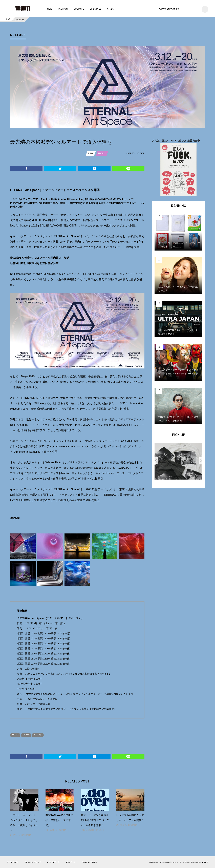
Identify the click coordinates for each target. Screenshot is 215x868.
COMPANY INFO (89, 862)
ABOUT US (71, 862)
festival (30, 735)
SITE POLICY (13, 862)
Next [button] (201, 461)
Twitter (186, 9)
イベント (44, 735)
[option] (178, 462)
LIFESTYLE (95, 9)
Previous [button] (156, 461)
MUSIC (91, 153)
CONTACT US (53, 862)
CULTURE (79, 9)
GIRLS (110, 9)
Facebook (191, 9)
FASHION (63, 9)
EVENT (16, 735)
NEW (50, 9)
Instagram (196, 9)
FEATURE (104, 153)
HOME (7, 20)
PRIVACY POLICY (33, 862)
